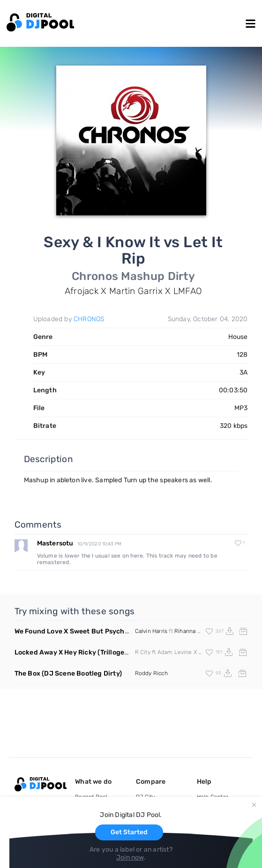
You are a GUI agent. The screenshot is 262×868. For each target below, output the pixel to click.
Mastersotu (55, 543)
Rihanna (185, 631)
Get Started (129, 832)
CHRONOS (89, 319)
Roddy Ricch (151, 673)
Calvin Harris (151, 631)
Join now (130, 857)
